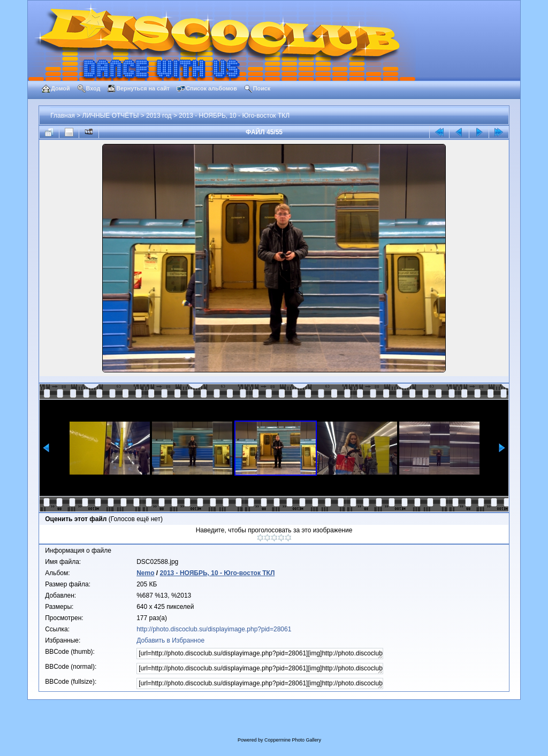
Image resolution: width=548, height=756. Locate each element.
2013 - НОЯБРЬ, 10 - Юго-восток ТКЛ (234, 116)
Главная (63, 116)
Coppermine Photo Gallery (293, 740)
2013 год (159, 116)
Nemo (145, 573)
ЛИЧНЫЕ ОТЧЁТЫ (111, 116)
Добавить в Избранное (170, 640)
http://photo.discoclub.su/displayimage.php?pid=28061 (214, 629)
